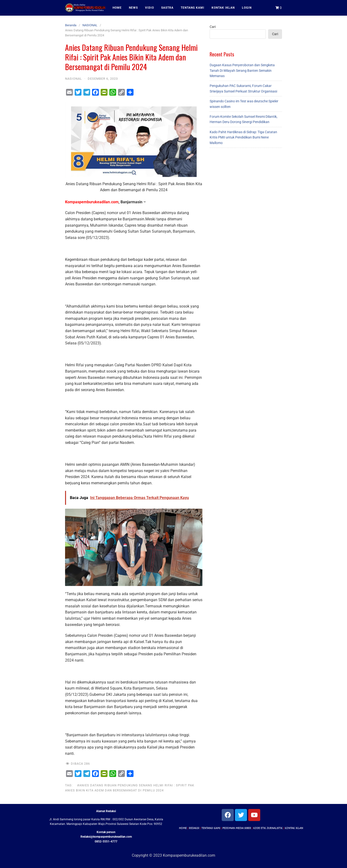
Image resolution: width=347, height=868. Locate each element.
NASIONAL (90, 25)
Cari (213, 27)
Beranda (71, 25)
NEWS (133, 8)
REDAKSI (194, 828)
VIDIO (150, 8)
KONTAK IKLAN (223, 8)
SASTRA (167, 8)
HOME (117, 8)
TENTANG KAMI (193, 8)
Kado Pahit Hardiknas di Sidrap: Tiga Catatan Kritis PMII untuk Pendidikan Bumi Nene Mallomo (243, 137)
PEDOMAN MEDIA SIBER (237, 828)
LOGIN (247, 8)
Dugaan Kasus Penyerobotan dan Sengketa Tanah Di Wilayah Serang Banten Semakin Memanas (242, 70)
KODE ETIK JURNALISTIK (268, 828)
